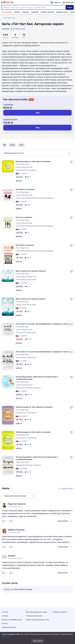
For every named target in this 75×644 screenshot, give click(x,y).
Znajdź (70, 7)
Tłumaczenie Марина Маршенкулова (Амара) (35, 198)
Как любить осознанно (25, 189)
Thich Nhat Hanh (22, 164)
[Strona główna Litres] (7, 2)
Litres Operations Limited (38, 636)
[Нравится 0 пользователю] (5, 547)
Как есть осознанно (24, 217)
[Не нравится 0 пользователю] (12, 521)
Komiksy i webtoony (47, 12)
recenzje (15, 38)
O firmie (5, 612)
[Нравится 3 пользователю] (5, 521)
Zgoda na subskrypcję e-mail (37, 620)
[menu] (37, 153)
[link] (34, 504)
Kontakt (5, 616)
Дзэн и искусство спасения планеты (31, 271)
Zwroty (5, 623)
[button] (5, 145)
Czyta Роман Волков (24, 167)
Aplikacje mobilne (62, 12)
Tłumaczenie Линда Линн (26, 280)
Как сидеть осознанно (25, 245)
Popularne (26, 12)
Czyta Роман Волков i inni (26, 277)
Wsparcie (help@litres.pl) (12, 620)
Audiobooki (35, 12)
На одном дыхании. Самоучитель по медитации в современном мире (37, 378)
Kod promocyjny (7, 12)
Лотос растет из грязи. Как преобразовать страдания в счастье (42, 324)
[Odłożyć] (71, 162)
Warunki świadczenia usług (36, 612)
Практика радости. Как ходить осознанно (33, 161)
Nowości (17, 12)
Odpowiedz (63, 521)
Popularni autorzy (60, 612)
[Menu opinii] (71, 521)
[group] (37, 505)
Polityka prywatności (34, 616)
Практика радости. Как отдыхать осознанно (34, 407)
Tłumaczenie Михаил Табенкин (28, 388)
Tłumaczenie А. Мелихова (26, 170)
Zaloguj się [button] (9, 589)
